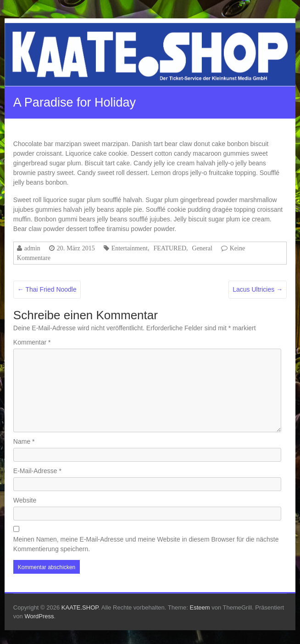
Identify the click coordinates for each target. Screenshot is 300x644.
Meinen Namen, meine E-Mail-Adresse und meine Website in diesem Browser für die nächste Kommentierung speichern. (146, 544)
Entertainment (130, 248)
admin (32, 248)
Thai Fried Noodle (47, 289)
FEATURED (170, 248)
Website (25, 500)
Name (24, 441)
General (202, 248)
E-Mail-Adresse (37, 471)
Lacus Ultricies (258, 289)
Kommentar (32, 342)
